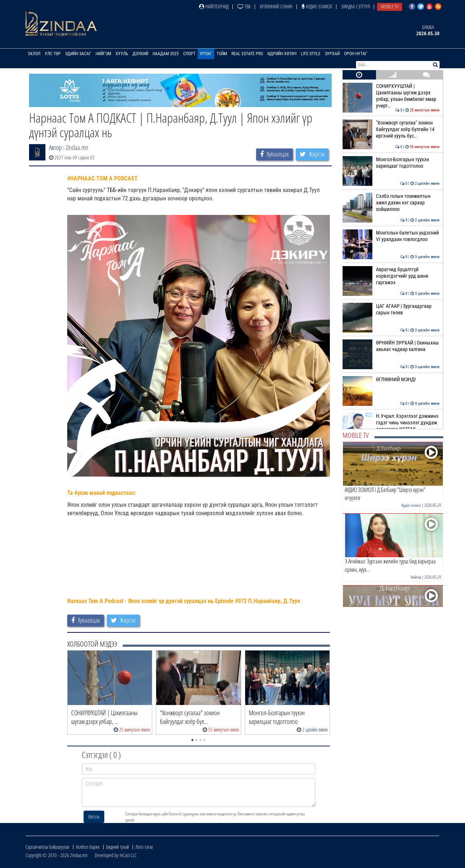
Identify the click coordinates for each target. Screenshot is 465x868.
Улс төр (53, 54)
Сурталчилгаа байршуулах (47, 847)
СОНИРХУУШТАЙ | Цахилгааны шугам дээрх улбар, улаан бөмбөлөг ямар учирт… (391, 96)
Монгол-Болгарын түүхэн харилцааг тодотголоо (391, 163)
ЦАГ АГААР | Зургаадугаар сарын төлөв (391, 309)
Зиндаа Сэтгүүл (355, 6)
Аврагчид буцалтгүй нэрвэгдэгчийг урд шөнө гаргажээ (391, 276)
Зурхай (332, 54)
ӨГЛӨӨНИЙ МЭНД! (391, 379)
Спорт (189, 54)
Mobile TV (390, 6)
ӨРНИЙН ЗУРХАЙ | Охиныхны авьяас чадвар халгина (391, 346)
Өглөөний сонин (276, 6)
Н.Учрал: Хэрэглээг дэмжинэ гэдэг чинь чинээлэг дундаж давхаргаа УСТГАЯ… (391, 423)
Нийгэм (103, 54)
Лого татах (144, 847)
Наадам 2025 (166, 54)
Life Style (311, 54)
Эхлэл (34, 54)
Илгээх (94, 817)
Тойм (222, 54)
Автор (55, 147)
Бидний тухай (118, 847)
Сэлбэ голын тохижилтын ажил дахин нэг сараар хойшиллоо (391, 203)
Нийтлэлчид (214, 6)
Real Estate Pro (247, 54)
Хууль (122, 54)
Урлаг (206, 54)
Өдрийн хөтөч (282, 54)
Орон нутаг (356, 54)
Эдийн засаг (78, 54)
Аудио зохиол (317, 6)
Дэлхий (140, 54)
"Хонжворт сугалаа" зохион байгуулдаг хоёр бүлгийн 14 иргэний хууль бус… (391, 129)
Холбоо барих (88, 847)
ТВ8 (244, 6)
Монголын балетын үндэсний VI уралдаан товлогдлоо (391, 236)
